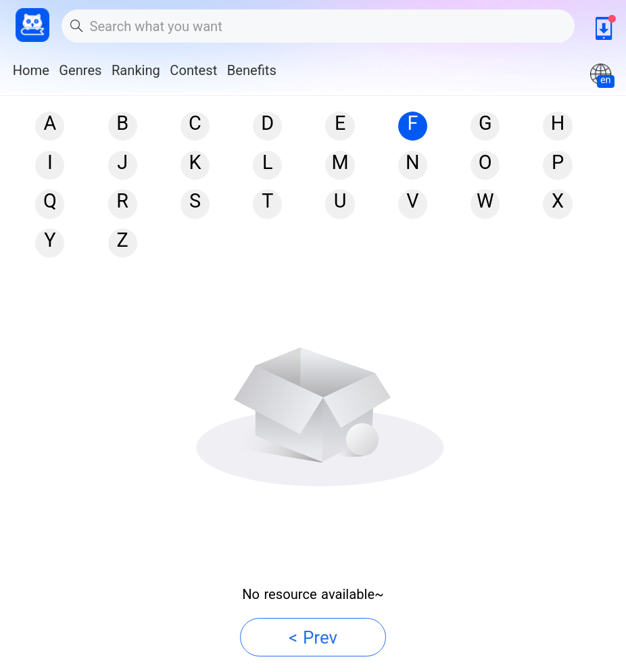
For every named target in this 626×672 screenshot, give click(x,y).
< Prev (313, 638)
